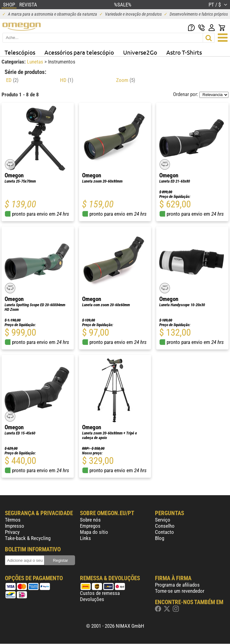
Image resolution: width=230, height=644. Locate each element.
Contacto (164, 532)
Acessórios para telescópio (79, 52)
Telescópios (20, 52)
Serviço (163, 520)
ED (12, 80)
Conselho (165, 526)
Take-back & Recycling (28, 538)
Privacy (12, 532)
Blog (160, 538)
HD (67, 80)
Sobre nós (90, 520)
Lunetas (36, 62)
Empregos (90, 526)
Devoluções (92, 599)
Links (85, 538)
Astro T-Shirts (184, 52)
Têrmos (13, 520)
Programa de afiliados (177, 585)
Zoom (126, 80)
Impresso (15, 526)
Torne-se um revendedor (180, 591)
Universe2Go (140, 52)
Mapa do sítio (94, 532)
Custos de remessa (100, 593)
